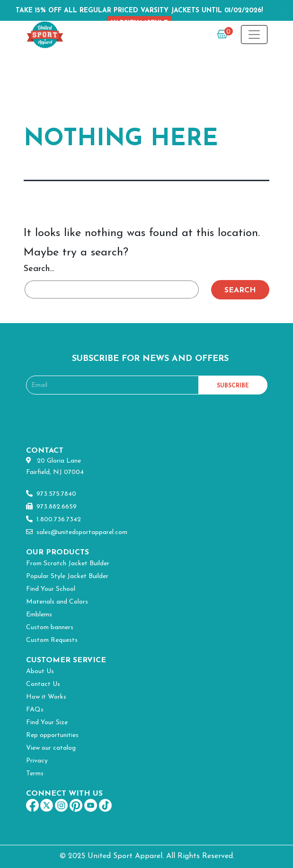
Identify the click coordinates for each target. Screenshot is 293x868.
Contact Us (43, 684)
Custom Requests (52, 640)
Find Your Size (47, 723)
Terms (35, 774)
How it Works (46, 697)
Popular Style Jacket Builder (67, 576)
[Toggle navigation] (254, 35)
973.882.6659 (51, 507)
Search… (39, 269)
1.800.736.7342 (53, 520)
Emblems (39, 615)
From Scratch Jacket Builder (68, 564)
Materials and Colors (57, 602)
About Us (40, 671)
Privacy (37, 761)
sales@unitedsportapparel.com (77, 532)
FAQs (35, 710)
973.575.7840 (51, 494)
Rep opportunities (52, 735)
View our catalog (51, 748)
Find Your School (51, 589)
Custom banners (50, 627)
